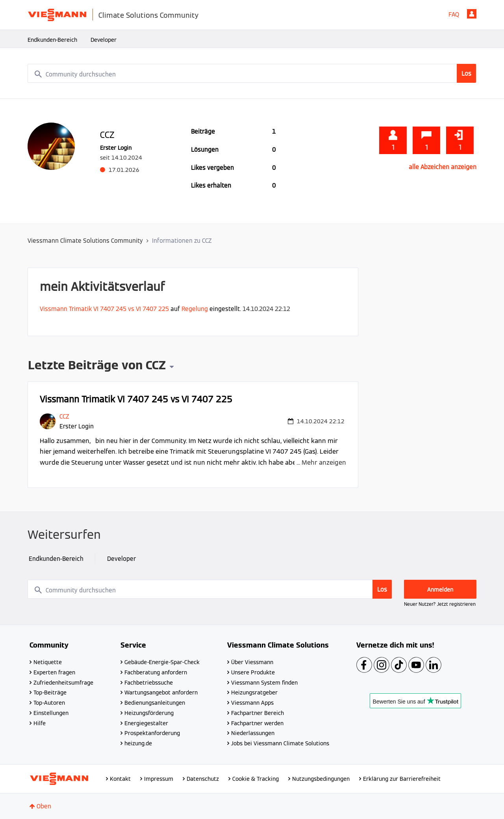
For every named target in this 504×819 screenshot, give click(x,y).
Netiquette (48, 662)
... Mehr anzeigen (321, 463)
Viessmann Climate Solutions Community (85, 241)
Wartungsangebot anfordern (161, 692)
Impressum (159, 779)
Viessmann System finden (264, 683)
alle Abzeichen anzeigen (443, 167)
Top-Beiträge (50, 692)
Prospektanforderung (152, 733)
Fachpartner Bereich (258, 713)
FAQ (454, 14)
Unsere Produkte (253, 672)
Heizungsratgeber (254, 692)
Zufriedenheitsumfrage (63, 683)
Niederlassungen (253, 733)
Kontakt (120, 779)
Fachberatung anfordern (156, 672)
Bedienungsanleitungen (155, 703)
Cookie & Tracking (256, 779)
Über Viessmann (252, 662)
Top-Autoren (49, 703)
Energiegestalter (146, 723)
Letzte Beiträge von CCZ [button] (97, 366)
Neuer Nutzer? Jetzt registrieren (440, 604)
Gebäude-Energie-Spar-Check (162, 662)
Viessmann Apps (252, 703)
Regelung (195, 309)
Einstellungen (51, 713)
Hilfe (40, 723)
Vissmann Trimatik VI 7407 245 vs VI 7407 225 (104, 309)
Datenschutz (203, 779)
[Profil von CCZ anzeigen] (64, 416)
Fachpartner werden (257, 723)
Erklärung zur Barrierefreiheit (402, 779)
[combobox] (252, 73)
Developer (104, 40)
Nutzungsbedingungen (321, 779)
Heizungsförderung (149, 713)
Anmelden (472, 14)
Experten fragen (54, 672)
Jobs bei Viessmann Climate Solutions (280, 743)
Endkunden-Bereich (52, 40)
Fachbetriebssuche (149, 683)
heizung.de (138, 743)
